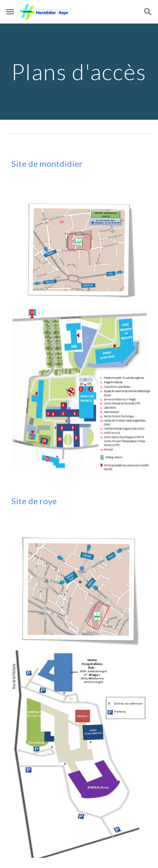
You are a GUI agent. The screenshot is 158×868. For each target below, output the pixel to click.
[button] (10, 12)
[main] (79, 72)
